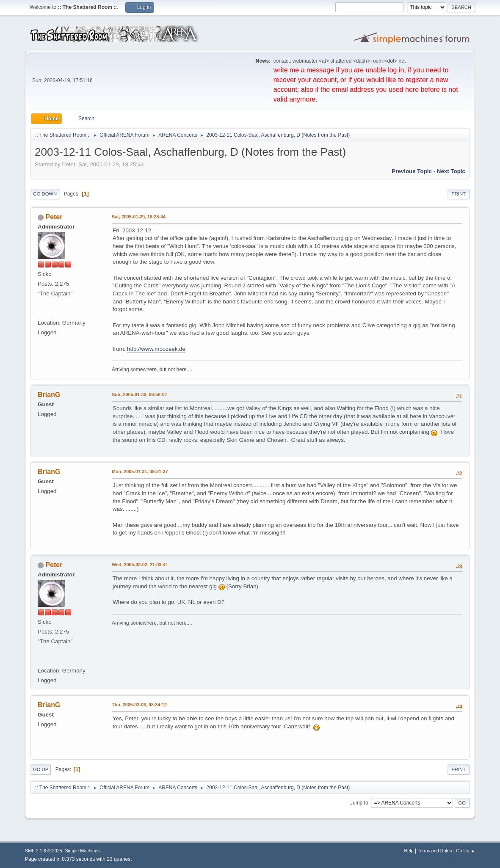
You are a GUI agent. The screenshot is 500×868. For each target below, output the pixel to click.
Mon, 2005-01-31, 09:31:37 (140, 471)
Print (459, 194)
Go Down (45, 194)
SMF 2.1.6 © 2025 (44, 851)
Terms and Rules (435, 851)
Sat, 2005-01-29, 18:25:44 (139, 217)
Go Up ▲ (465, 851)
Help (409, 851)
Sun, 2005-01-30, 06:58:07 (140, 394)
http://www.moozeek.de (156, 349)
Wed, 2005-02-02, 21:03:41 (140, 565)
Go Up (41, 769)
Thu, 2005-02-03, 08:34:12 (139, 705)
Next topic (451, 171)
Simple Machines (82, 851)
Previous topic (412, 171)
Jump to (359, 802)
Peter (54, 217)
